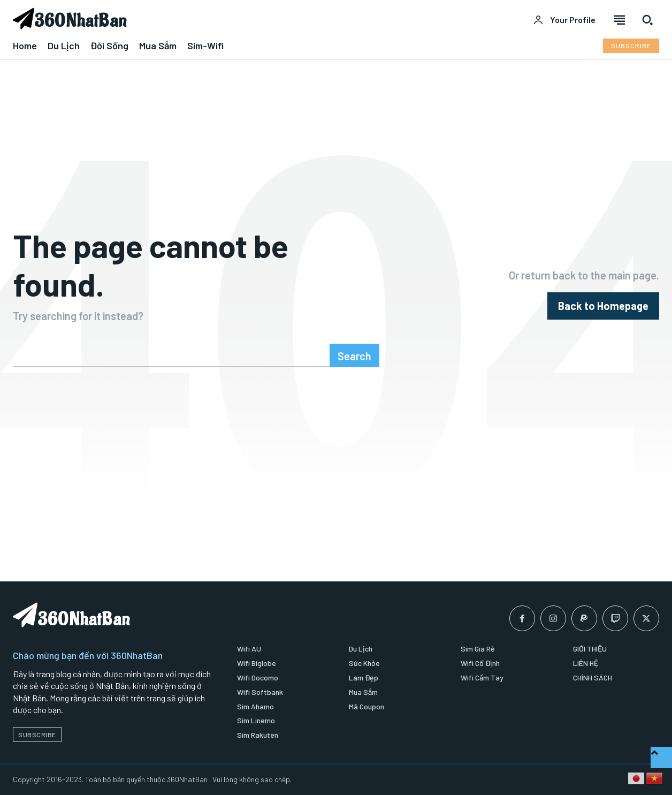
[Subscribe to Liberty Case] (631, 46)
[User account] (564, 20)
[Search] (354, 355)
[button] (647, 20)
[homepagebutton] (603, 306)
